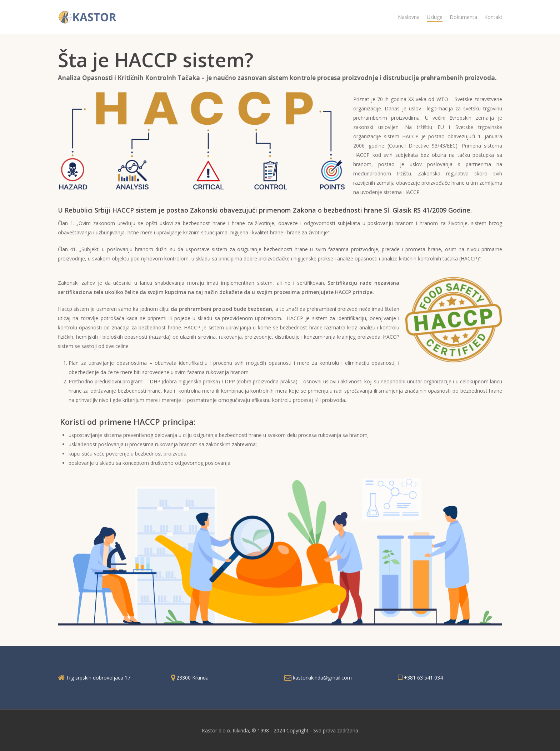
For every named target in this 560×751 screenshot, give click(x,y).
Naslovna (409, 17)
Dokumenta (463, 17)
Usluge (435, 17)
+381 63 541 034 (423, 678)
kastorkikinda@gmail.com (322, 678)
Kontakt (493, 17)
